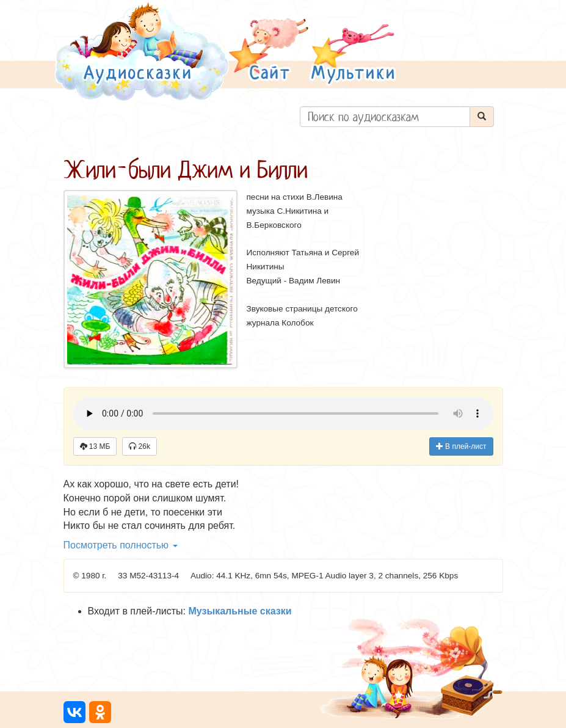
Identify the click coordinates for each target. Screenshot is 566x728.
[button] (269, 51)
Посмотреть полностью (121, 545)
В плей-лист (461, 446)
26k (140, 446)
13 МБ (95, 446)
